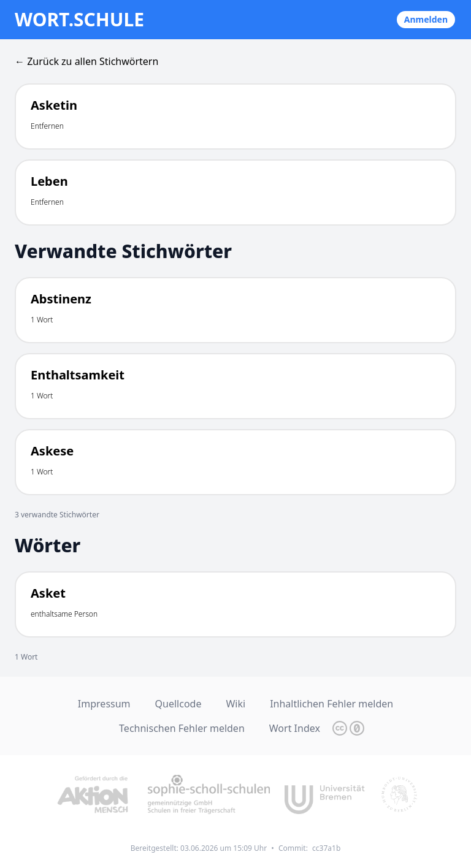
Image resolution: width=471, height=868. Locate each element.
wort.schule (79, 20)
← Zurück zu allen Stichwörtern (86, 61)
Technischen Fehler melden (182, 728)
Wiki (235, 704)
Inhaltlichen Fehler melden (331, 704)
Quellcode (178, 704)
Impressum (104, 704)
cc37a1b (326, 848)
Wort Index (295, 728)
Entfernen (47, 126)
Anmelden (426, 19)
